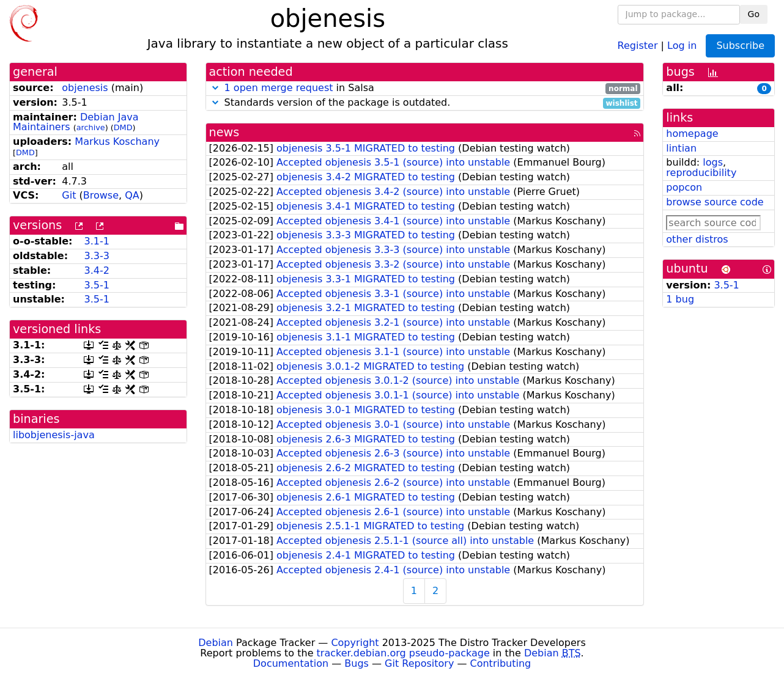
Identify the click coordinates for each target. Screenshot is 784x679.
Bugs (357, 663)
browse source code (715, 202)
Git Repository (419, 663)
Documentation (291, 663)
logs (713, 162)
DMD (123, 127)
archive (91, 127)
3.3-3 (96, 256)
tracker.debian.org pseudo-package (403, 653)
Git (69, 195)
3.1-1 (96, 241)
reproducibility (701, 173)
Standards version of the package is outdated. (425, 103)
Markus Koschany (117, 141)
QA (132, 195)
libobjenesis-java (54, 435)
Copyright (355, 643)
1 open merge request (279, 88)
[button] (215, 88)
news (224, 132)
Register (638, 45)
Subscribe (740, 46)
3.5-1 (96, 285)
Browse (101, 195)
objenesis (85, 88)
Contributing (501, 663)
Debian (216, 643)
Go (754, 14)
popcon (684, 187)
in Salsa (425, 88)
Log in (682, 45)
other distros (697, 239)
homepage (692, 134)
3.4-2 (96, 270)
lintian (681, 148)
